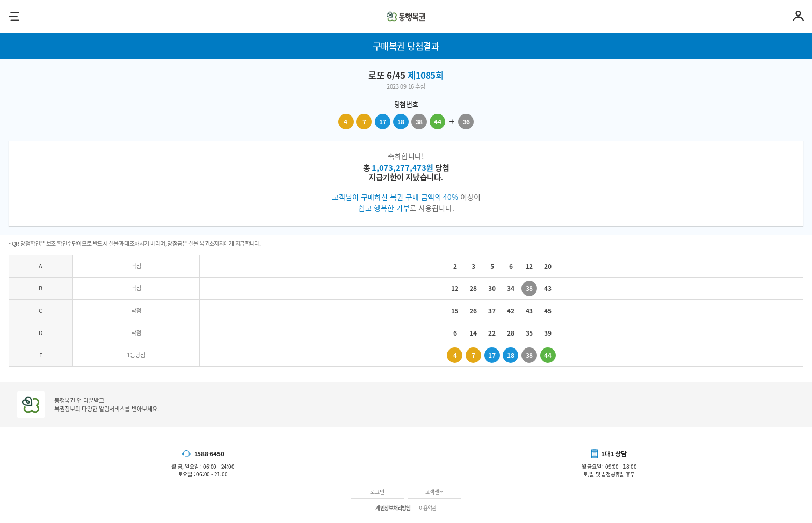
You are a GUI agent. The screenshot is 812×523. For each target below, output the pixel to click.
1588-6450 (209, 454)
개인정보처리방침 (393, 508)
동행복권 (406, 16)
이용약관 (428, 508)
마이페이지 (798, 16)
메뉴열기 (14, 16)
